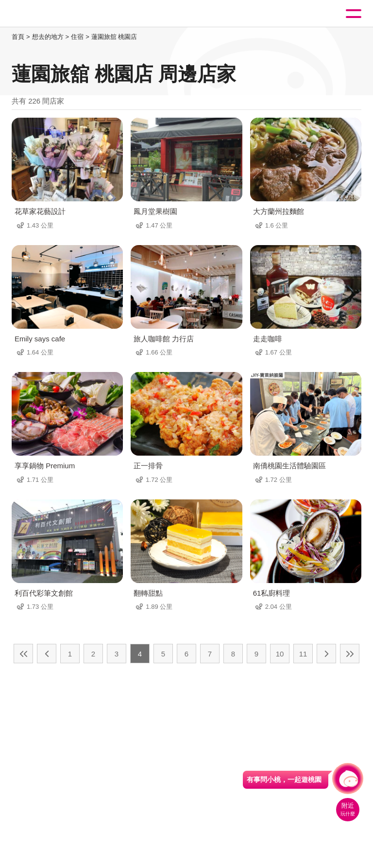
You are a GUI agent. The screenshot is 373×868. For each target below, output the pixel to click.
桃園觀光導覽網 (48, 14)
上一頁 (47, 654)
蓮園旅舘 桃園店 (114, 37)
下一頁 (326, 654)
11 (303, 654)
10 (280, 654)
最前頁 (23, 654)
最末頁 (350, 654)
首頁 (18, 37)
